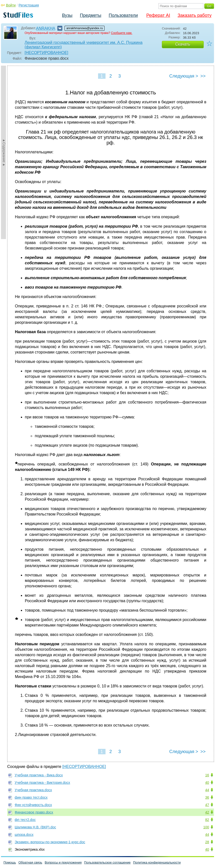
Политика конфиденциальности (157, 862)
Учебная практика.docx (33, 790)
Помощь (10, 862)
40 (207, 783)
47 (207, 805)
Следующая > (184, 76)
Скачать (183, 44)
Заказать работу (195, 15)
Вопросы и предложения (63, 862)
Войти (11, 5)
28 (207, 842)
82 (207, 820)
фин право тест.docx (31, 797)
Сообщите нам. (122, 33)
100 (206, 827)
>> (203, 76)
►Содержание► (4, 152)
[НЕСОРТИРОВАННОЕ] (46, 53)
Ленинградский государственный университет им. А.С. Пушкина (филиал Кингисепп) (84, 45)
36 (207, 797)
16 (207, 775)
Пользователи (123, 15)
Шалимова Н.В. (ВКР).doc (35, 827)
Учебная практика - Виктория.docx (42, 783)
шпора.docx (24, 835)
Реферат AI (158, 15)
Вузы (67, 15)
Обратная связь (30, 862)
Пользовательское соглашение (107, 862)
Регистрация (29, 5)
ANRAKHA (46, 28)
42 (207, 812)
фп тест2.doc (25, 820)
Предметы (91, 15)
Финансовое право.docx (34, 812)
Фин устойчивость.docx (33, 805)
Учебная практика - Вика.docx (39, 775)
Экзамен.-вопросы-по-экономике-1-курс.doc (50, 842)
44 (207, 790)
